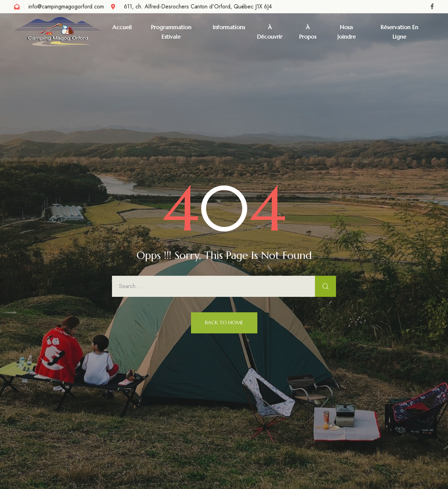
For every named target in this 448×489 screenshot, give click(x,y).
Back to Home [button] (224, 322)
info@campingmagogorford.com (66, 6)
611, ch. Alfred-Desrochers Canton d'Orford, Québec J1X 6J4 (198, 6)
